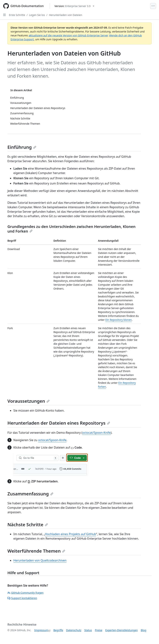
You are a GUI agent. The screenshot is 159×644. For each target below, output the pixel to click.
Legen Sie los (37, 15)
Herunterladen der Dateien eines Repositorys (59, 423)
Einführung (22, 147)
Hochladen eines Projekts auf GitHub (71, 534)
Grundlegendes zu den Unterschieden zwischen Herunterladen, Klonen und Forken (71, 229)
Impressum (41, 630)
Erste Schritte (17, 15)
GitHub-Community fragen (26, 593)
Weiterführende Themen (36, 551)
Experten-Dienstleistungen (121, 630)
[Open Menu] (153, 6)
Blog (144, 630)
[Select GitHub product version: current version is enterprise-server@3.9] (74, 6)
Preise (99, 630)
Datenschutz (74, 630)
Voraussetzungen (28, 401)
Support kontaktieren (22, 598)
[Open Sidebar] (4, 15)
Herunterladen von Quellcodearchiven (40, 560)
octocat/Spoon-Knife (97, 433)
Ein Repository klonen (119, 320)
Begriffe (58, 630)
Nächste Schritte (28, 524)
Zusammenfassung (30, 494)
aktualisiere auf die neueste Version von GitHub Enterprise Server (68, 35)
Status (88, 630)
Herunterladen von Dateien (65, 15)
